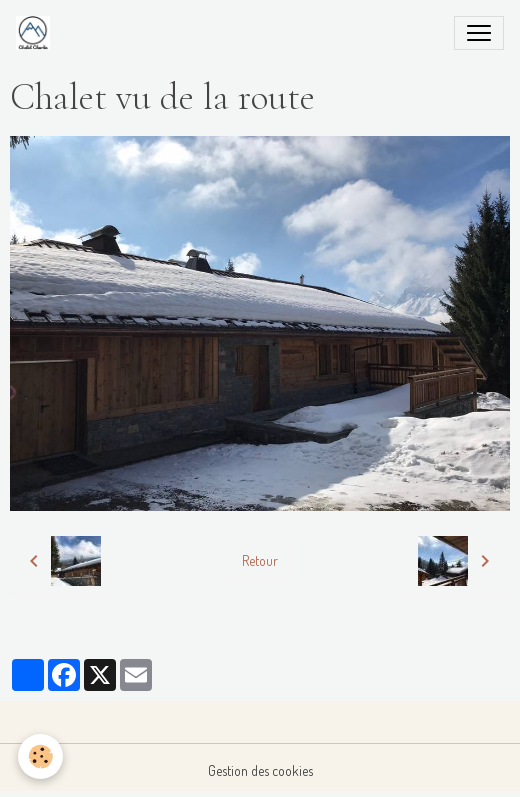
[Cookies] (40, 756)
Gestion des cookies (260, 770)
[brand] (37, 33)
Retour (260, 560)
